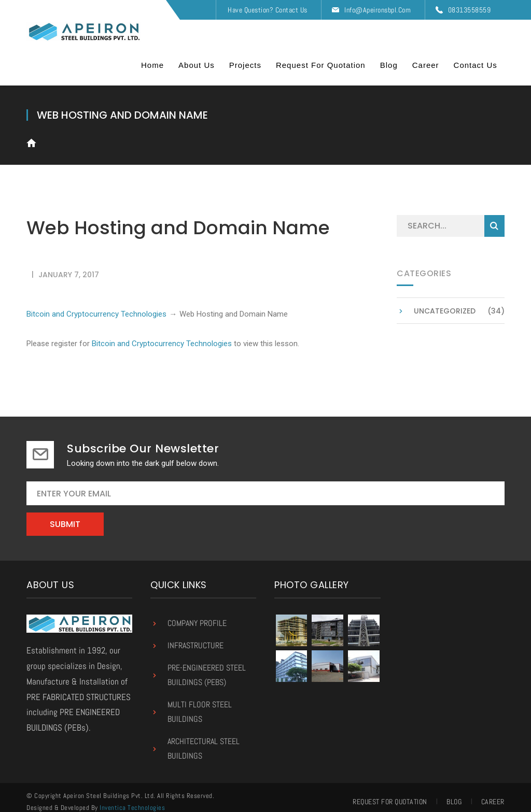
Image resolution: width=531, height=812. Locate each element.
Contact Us (291, 10)
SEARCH (494, 218)
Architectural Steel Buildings (204, 740)
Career (493, 793)
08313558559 (470, 10)
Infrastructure (195, 637)
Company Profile (197, 615)
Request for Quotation (390, 793)
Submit (65, 516)
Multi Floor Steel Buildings (200, 703)
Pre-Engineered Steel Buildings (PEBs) (207, 667)
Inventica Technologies (132, 799)
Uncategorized (445, 303)
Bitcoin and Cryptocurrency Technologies (96, 305)
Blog (454, 793)
